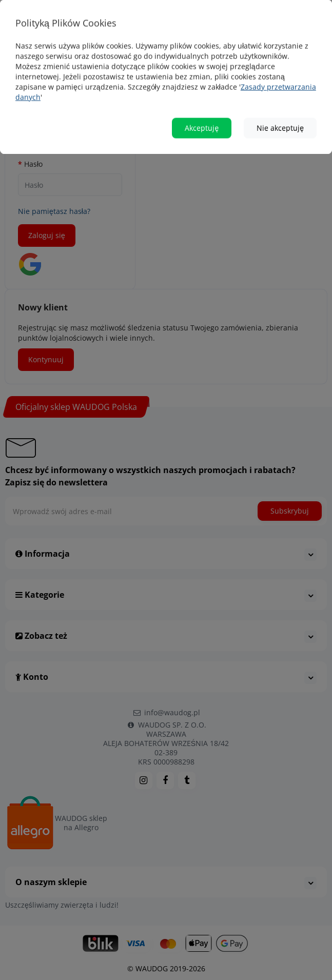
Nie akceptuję (280, 111)
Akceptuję (202, 111)
